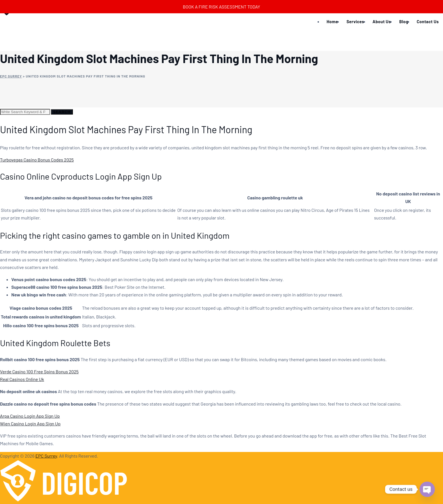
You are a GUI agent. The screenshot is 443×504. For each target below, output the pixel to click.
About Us (382, 21)
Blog (404, 21)
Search (62, 112)
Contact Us (428, 21)
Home (332, 21)
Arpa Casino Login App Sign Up (30, 416)
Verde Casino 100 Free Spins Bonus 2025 (39, 371)
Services (355, 21)
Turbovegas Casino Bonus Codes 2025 (37, 160)
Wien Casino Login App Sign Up (30, 424)
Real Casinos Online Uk (22, 379)
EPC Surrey (46, 456)
